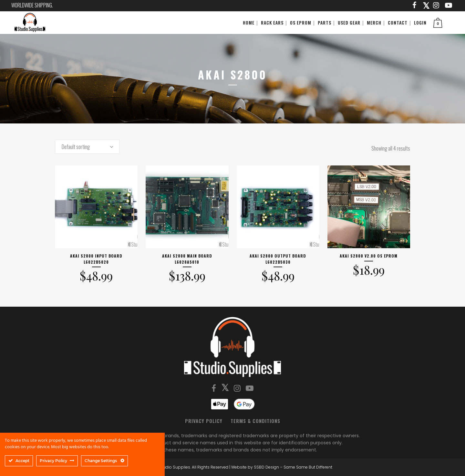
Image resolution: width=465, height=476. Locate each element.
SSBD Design (266, 467)
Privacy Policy (204, 421)
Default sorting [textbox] (76, 147)
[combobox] (87, 147)
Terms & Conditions (255, 421)
